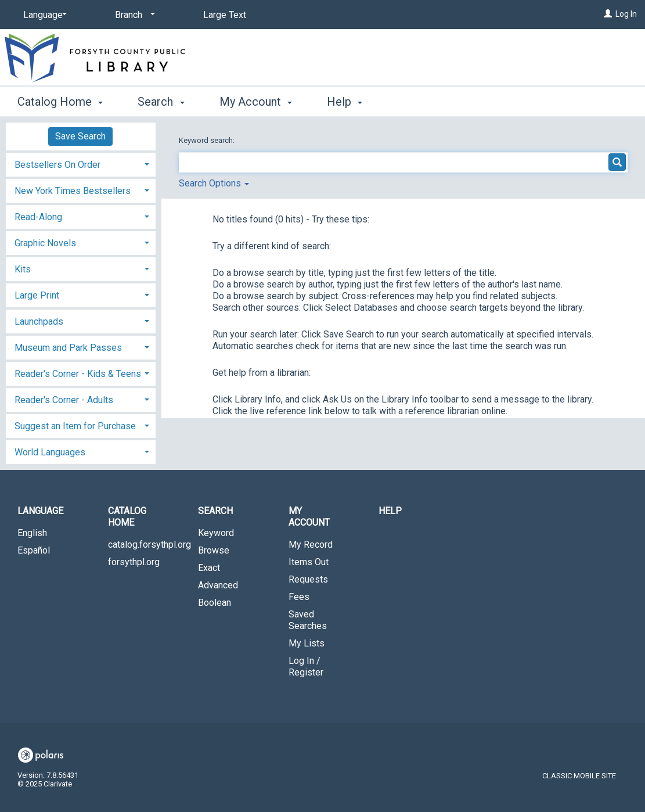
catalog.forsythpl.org (145, 545)
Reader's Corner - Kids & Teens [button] (78, 374)
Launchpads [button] (39, 321)
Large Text (225, 15)
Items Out (309, 562)
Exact (209, 568)
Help (390, 511)
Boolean (215, 603)
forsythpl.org (134, 562)
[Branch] (133, 15)
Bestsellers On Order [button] (57, 165)
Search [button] (161, 102)
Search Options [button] (214, 183)
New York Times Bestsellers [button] (73, 191)
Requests (308, 579)
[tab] (81, 164)
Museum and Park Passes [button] (68, 348)
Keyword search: (208, 140)
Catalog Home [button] (60, 102)
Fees (299, 597)
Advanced (218, 585)
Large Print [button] (37, 295)
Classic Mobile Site (579, 776)
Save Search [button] (80, 136)
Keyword (216, 533)
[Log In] (608, 14)
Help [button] (345, 102)
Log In (626, 14)
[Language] (43, 15)
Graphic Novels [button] (45, 243)
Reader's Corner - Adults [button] (64, 400)
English (32, 533)
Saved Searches (308, 620)
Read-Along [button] (38, 217)
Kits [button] (23, 269)
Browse (214, 550)
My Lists (307, 643)
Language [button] (40, 511)
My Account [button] (256, 102)
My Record (311, 545)
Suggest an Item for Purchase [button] (75, 426)
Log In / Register (306, 667)
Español (34, 550)
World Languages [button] (50, 452)
